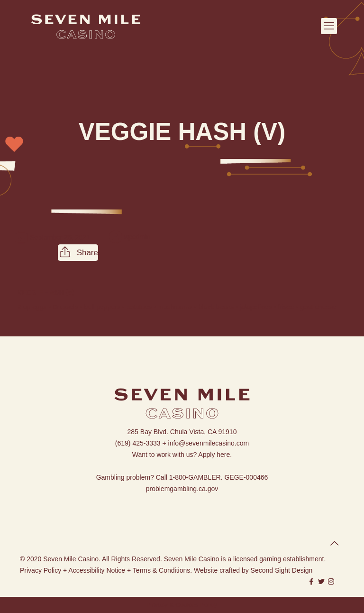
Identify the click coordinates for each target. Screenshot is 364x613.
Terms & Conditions (161, 570)
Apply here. (215, 455)
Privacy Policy (41, 570)
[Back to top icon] (334, 543)
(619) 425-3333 (138, 443)
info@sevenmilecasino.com (209, 443)
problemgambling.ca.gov (182, 489)
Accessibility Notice (97, 570)
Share (78, 253)
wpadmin (137, 237)
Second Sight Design (282, 570)
